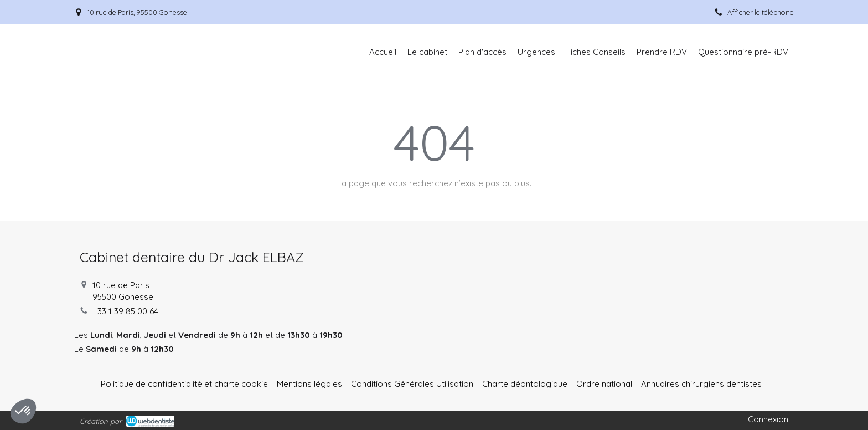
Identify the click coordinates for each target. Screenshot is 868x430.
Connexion (768, 419)
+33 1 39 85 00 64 (125, 311)
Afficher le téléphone (761, 12)
